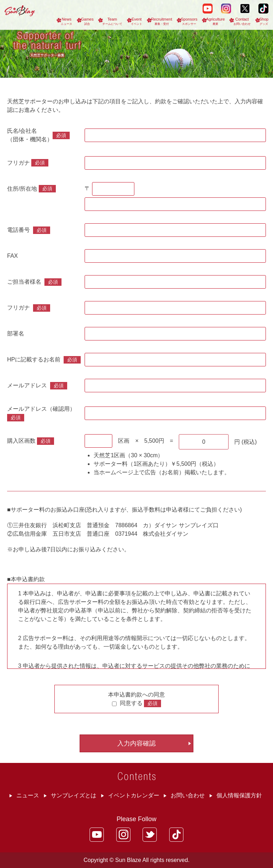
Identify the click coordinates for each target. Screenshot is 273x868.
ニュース (28, 795)
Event (136, 21)
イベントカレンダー (134, 795)
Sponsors (189, 21)
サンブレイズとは (74, 795)
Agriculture (216, 21)
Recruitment (162, 21)
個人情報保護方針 (239, 795)
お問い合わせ (188, 795)
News (66, 21)
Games (87, 21)
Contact (242, 21)
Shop (264, 21)
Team (112, 21)
